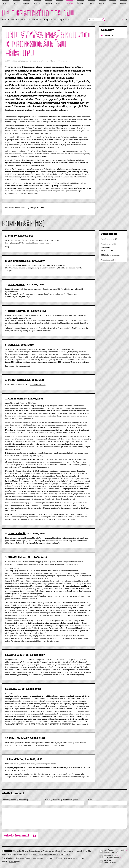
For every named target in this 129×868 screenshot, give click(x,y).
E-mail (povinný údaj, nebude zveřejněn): (62, 800)
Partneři (113, 3)
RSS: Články (110, 850)
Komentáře (122, 850)
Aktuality (54, 61)
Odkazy (91, 3)
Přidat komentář (108, 260)
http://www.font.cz (38, 385)
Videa (58, 3)
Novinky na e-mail (112, 852)
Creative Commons (36, 851)
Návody (37, 3)
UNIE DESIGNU (38, 13)
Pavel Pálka (16, 759)
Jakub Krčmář (16, 533)
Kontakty (124, 3)
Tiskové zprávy (64, 61)
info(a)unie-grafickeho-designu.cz (45, 855)
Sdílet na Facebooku (113, 857)
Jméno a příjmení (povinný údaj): (16, 800)
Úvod (4, 3)
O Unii (15, 3)
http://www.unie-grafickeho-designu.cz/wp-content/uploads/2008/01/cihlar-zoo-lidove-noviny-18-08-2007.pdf (45, 268)
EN (126, 19)
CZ (122, 19)
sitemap (81, 858)
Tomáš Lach (62, 858)
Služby (101, 3)
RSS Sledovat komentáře (111, 255)
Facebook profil (111, 856)
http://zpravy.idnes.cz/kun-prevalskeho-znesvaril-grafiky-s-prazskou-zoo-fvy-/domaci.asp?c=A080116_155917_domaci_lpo (41, 294)
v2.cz (46, 858)
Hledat (104, 20)
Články (26, 3)
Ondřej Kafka (19, 61)
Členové (80, 3)
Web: (90, 800)
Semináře (48, 3)
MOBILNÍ (12, 862)
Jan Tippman (16, 261)
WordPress (10, 858)
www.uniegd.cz (65, 855)
